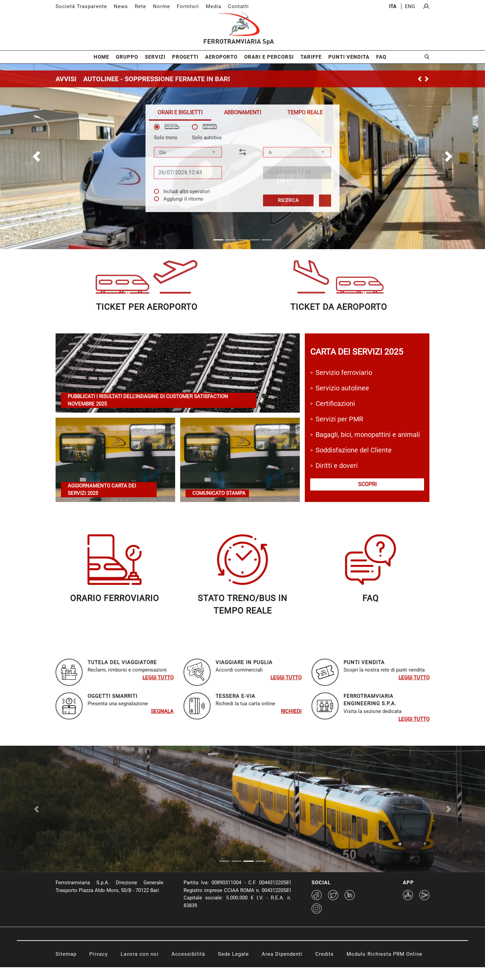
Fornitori (188, 6)
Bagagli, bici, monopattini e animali (368, 435)
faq (370, 598)
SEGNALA (162, 711)
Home (101, 57)
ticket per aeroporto (147, 307)
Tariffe (311, 57)
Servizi (155, 57)
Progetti (185, 57)
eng (410, 6)
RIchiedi (291, 711)
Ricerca (288, 200)
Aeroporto (221, 57)
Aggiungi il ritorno (183, 199)
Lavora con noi (140, 967)
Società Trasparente (81, 6)
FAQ (381, 57)
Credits (325, 967)
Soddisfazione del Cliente (354, 450)
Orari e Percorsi (269, 57)
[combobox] (188, 152)
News (121, 6)
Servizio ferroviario (344, 373)
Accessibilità (188, 967)
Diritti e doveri (337, 466)
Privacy (99, 967)
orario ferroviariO (115, 598)
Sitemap (66, 967)
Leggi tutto (158, 678)
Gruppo (127, 57)
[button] (36, 156)
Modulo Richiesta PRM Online (384, 967)
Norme (161, 6)
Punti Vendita (349, 57)
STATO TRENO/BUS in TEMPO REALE (243, 605)
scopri (367, 484)
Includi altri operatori (187, 191)
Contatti (238, 6)
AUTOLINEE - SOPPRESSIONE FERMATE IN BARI (157, 79)
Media (214, 6)
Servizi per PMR (339, 419)
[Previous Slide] (36, 815)
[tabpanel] (243, 165)
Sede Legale (233, 967)
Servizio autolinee (342, 388)
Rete (140, 6)
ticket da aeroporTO (339, 307)
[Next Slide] (449, 815)
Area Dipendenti (282, 967)
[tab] (180, 112)
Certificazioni (335, 404)
